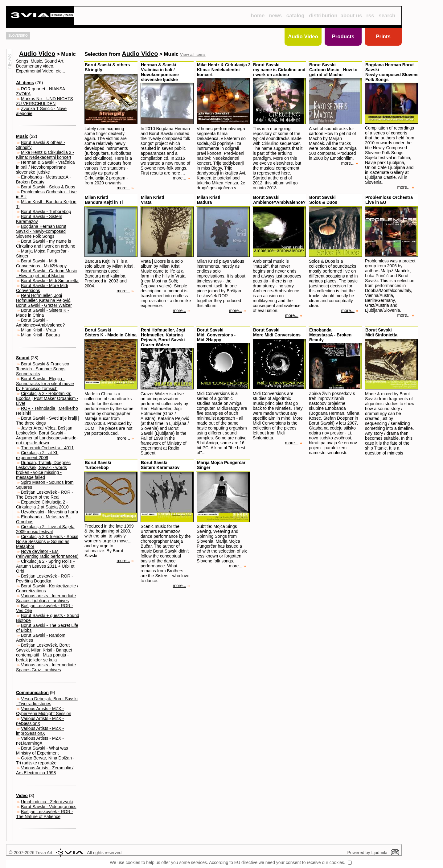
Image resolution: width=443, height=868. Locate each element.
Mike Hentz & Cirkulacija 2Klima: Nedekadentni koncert (224, 70)
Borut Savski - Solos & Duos (48, 187)
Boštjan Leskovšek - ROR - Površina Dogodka (45, 578)
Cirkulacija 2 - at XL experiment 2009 (37, 455)
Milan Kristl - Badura (40, 335)
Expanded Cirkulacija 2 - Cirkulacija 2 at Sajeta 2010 (42, 504)
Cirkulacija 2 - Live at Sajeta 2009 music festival (45, 529)
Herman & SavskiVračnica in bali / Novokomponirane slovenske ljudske (160, 72)
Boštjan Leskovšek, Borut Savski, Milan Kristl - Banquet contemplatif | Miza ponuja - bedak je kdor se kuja (44, 652)
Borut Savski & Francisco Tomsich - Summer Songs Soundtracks (43, 369)
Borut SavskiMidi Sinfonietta (381, 332)
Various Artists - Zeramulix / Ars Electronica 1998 (45, 770)
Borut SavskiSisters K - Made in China (111, 332)
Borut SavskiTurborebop (98, 465)
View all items (193, 54)
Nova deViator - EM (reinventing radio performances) (47, 554)
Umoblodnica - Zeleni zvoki (47, 802)
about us (351, 16)
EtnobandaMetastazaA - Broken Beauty (330, 335)
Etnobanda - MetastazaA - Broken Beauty (43, 179)
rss (370, 16)
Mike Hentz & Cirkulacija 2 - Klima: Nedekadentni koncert (45, 155)
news (275, 16)
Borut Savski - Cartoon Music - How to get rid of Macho (46, 273)
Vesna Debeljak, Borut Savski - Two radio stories (47, 701)
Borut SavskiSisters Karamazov (160, 465)
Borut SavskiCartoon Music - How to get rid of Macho (333, 70)
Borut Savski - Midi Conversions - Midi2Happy (41, 263)
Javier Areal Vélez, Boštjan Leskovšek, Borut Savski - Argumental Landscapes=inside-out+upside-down (47, 435)
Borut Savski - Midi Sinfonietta (50, 281)
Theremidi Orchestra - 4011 (47, 448)
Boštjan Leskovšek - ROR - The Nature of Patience (45, 814)
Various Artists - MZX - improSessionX (40, 731)
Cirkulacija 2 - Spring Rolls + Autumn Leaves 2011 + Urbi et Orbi (46, 566)
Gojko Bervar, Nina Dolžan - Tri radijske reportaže (45, 760)
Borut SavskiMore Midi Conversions (277, 332)
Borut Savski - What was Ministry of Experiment (42, 751)
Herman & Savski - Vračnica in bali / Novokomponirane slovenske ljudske (45, 167)
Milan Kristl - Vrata (39, 330)
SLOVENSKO (18, 36)
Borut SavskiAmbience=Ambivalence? (279, 200)
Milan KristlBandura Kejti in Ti (104, 200)
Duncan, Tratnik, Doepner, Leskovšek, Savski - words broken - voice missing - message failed (44, 470)
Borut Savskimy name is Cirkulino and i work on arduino (279, 70)
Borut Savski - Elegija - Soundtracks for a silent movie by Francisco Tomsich (45, 384)
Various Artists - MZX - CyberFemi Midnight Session (44, 711)
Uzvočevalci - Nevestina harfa (49, 512)
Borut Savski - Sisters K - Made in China (43, 313)
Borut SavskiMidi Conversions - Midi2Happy (216, 335)
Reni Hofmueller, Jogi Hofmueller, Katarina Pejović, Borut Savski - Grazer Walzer (44, 300)
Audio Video (303, 37)
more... (125, 188)
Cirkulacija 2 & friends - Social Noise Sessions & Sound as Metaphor (47, 541)
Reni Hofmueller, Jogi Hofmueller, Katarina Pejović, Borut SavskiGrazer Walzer (163, 337)
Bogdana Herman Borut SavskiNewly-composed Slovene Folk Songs (392, 72)
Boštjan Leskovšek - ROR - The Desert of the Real (45, 495)
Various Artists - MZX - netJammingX (40, 741)
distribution (323, 16)
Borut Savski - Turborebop (46, 212)
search (387, 16)
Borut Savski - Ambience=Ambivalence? (40, 323)
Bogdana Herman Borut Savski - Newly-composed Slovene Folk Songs (41, 231)
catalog (295, 16)
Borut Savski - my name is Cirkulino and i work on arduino (46, 244)
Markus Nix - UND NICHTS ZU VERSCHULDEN (45, 101)
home (258, 16)
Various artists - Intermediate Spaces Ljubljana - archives (46, 598)
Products (343, 37)
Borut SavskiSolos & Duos (323, 200)
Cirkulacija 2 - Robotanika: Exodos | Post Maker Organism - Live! (47, 398)
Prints (383, 37)
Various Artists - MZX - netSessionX (40, 721)
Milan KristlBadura (209, 200)
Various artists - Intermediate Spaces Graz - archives (46, 667)
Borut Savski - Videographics (49, 807)
